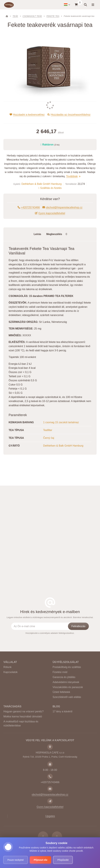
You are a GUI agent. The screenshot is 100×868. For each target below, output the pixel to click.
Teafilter (48, 430)
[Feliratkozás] (78, 626)
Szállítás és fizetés (50, 188)
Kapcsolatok (10, 672)
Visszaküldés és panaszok (68, 687)
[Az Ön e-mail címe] (43, 626)
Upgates (50, 816)
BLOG (56, 706)
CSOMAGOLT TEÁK (32, 16)
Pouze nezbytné (16, 860)
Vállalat (10, 662)
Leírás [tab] (37, 234)
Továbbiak (73, 176)
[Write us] (50, 801)
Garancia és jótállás (64, 677)
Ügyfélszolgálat (66, 662)
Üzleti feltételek (61, 692)
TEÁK (15, 16)
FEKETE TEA (53, 16)
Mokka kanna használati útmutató (23, 716)
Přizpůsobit (63, 860)
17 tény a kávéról (62, 711)
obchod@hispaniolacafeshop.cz (62, 207)
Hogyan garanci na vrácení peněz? (23, 711)
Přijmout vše (40, 860)
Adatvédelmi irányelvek (66, 682)
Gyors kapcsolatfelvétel (50, 213)
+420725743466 (29, 207)
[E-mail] (50, 789)
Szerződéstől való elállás (67, 697)
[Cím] (50, 747)
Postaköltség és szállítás (67, 667)
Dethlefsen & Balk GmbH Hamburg (41, 184)
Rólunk (7, 667)
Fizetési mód (60, 672)
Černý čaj (49, 438)
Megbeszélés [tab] (58, 234)
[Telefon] (50, 776)
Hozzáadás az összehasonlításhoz (69, 115)
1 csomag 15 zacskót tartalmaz (61, 422)
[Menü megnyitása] (93, 5)
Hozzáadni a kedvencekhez (27, 115)
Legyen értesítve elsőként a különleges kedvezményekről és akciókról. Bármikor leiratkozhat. (50, 617)
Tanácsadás (12, 706)
